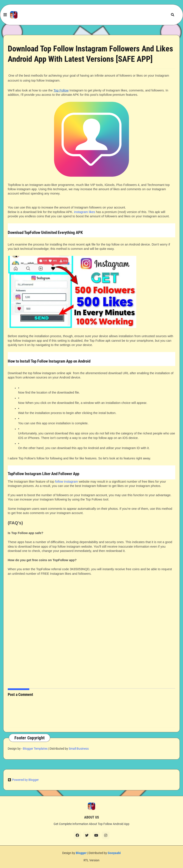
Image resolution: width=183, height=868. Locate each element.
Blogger (81, 853)
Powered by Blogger (23, 780)
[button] (5, 15)
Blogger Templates (35, 749)
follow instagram (67, 482)
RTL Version (91, 860)
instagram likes (85, 212)
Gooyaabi (114, 853)
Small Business (79, 749)
